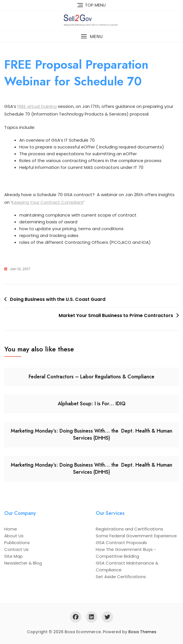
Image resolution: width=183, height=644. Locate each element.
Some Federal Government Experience (136, 536)
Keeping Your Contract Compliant (48, 202)
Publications (17, 543)
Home (11, 529)
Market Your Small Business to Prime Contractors (116, 315)
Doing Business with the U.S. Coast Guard (58, 299)
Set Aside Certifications (121, 577)
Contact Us (16, 549)
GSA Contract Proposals (121, 543)
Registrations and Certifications (129, 529)
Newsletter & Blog (23, 563)
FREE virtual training (37, 106)
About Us (14, 536)
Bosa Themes (142, 632)
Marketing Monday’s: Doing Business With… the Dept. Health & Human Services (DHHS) (91, 434)
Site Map (13, 556)
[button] (91, 36)
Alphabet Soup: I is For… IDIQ (92, 404)
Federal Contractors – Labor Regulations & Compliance (91, 377)
